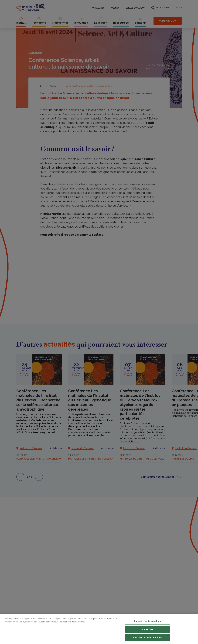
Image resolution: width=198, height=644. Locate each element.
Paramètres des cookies (148, 621)
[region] (99, 629)
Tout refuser (147, 629)
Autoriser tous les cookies (147, 637)
